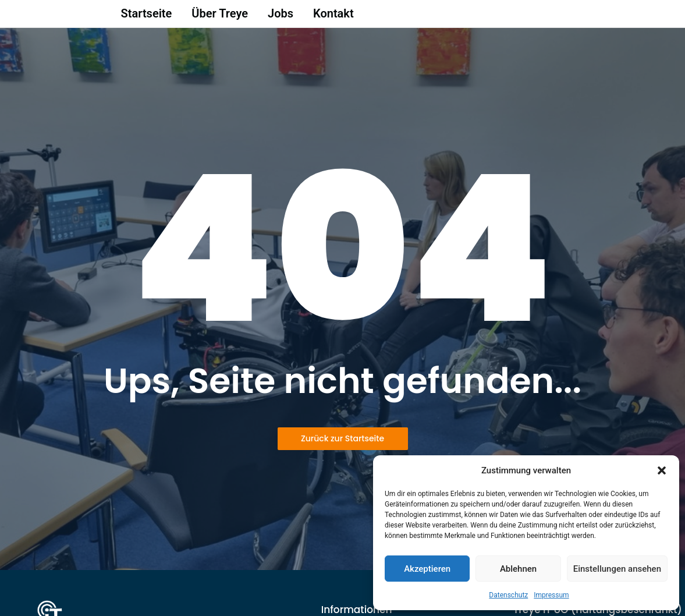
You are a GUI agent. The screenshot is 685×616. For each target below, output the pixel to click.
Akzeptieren (427, 569)
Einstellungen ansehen (617, 569)
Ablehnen (518, 569)
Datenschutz (508, 595)
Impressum (551, 595)
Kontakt (333, 17)
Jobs (281, 17)
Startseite (147, 17)
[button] (662, 470)
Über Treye (220, 17)
